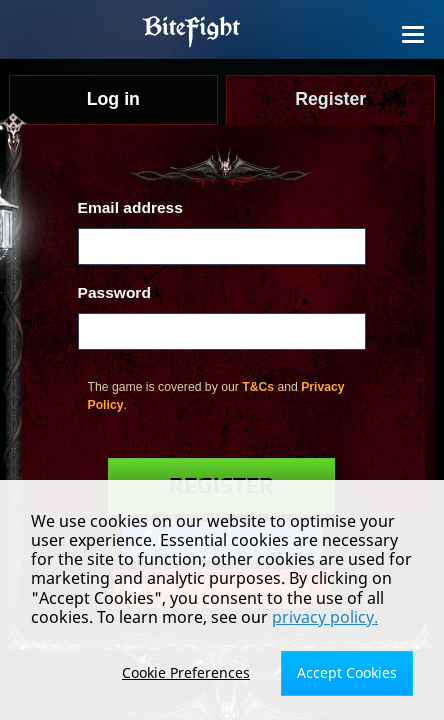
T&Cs (258, 387)
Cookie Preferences (186, 672)
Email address (130, 207)
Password (114, 292)
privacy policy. (325, 617)
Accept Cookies (347, 672)
